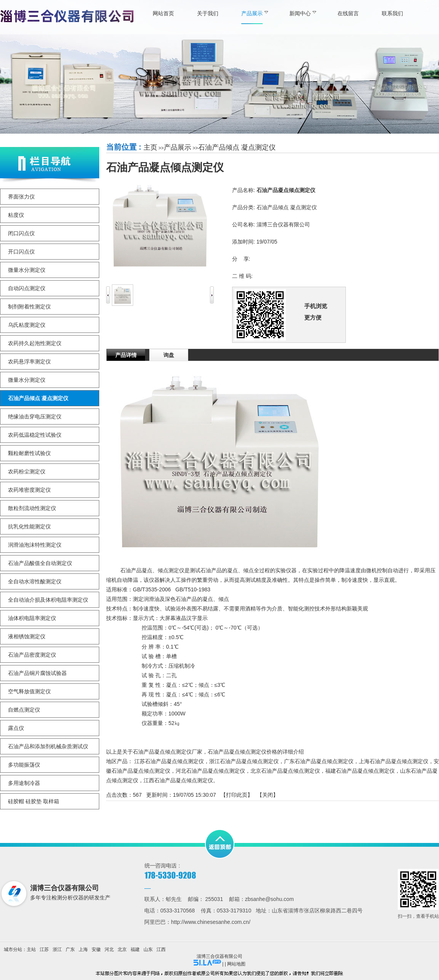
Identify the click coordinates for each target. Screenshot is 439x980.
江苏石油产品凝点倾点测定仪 (169, 761)
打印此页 (237, 795)
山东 (148, 949)
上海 (83, 949)
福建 (135, 949)
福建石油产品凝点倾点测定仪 (360, 771)
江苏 (44, 949)
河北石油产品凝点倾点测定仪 (210, 771)
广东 (70, 949)
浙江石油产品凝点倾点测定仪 (244, 761)
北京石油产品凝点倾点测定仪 (285, 771)
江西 (161, 949)
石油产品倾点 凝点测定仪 (237, 147)
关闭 (268, 795)
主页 (150, 147)
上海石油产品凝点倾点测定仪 (394, 761)
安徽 (96, 949)
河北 (109, 949)
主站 (31, 949)
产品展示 (178, 147)
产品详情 (126, 355)
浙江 (57, 949)
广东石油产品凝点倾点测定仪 (319, 761)
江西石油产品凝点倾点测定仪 (178, 780)
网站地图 (236, 964)
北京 (122, 949)
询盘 (169, 355)
